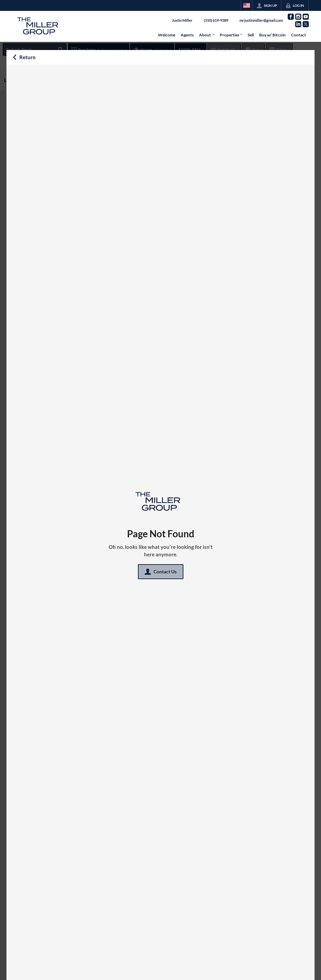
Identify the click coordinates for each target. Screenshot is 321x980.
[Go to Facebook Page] (291, 17)
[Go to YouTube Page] (306, 17)
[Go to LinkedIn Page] (298, 24)
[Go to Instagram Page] (298, 17)
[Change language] (247, 5)
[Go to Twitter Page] (306, 24)
